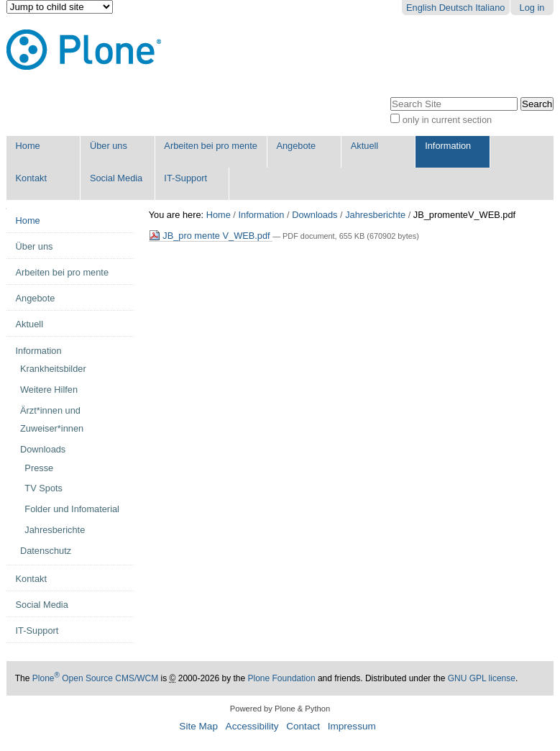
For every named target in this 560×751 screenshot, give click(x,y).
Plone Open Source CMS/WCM (95, 678)
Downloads (315, 215)
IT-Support (185, 178)
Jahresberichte (375, 215)
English (421, 8)
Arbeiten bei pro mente (210, 146)
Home (28, 146)
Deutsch (456, 8)
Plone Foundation (282, 678)
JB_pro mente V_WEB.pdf (211, 236)
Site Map (198, 726)
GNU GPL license (482, 678)
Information (448, 146)
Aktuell (364, 146)
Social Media (116, 178)
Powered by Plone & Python (280, 709)
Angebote (296, 146)
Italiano (490, 8)
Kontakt (31, 178)
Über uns (109, 146)
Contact (303, 726)
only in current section (447, 120)
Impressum (352, 726)
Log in (532, 8)
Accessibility (252, 726)
